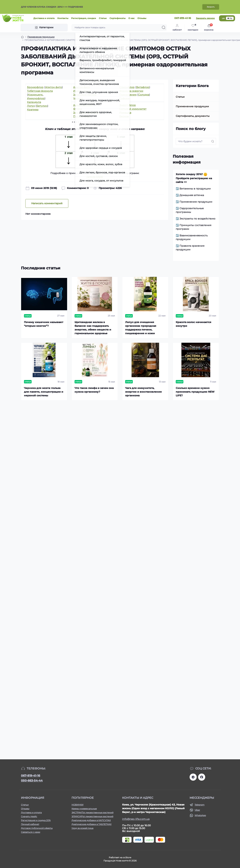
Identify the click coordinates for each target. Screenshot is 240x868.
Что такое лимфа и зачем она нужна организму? (94, 390)
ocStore (127, 857)
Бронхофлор (35, 87)
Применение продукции (41, 37)
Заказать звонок (205, 18)
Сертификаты (118, 18)
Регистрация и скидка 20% (36, 820)
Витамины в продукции (195, 189)
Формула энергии (131, 91)
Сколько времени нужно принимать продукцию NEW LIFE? (195, 392)
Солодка (144, 95)
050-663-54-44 (32, 781)
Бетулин (42, 106)
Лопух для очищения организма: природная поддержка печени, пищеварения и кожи (141, 328)
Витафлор (143, 87)
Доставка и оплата (44, 18)
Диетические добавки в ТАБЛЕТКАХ (92, 824)
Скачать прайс (29, 816)
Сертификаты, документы (193, 116)
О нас (131, 18)
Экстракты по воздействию (197, 219)
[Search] (164, 28)
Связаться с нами (31, 832)
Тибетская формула (40, 91)
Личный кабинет (30, 824)
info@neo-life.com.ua (136, 819)
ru (230, 18)
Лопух (31, 106)
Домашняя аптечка (192, 195)
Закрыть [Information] (211, 7)
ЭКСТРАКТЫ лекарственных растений (92, 813)
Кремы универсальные (84, 809)
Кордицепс (35, 95)
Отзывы (142, 18)
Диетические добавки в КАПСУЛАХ (91, 820)
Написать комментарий (47, 203)
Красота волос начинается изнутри (193, 324)
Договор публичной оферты (37, 828)
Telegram (200, 805)
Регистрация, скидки (84, 18)
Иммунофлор (36, 98)
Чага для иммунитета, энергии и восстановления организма (143, 392)
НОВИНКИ (77, 805)
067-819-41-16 (31, 776)
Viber (197, 810)
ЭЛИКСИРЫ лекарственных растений (92, 816)
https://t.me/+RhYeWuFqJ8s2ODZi (193, 777)
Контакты (63, 18)
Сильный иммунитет (133, 109)
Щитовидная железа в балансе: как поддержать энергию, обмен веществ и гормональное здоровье (93, 328)
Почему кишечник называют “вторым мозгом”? (44, 324)
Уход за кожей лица (82, 828)
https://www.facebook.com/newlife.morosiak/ (202, 777)
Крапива (33, 110)
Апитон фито (54, 87)
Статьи (103, 18)
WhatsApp (200, 815)
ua (223, 18)
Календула (34, 102)
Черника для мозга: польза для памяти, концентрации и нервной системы (44, 392)
